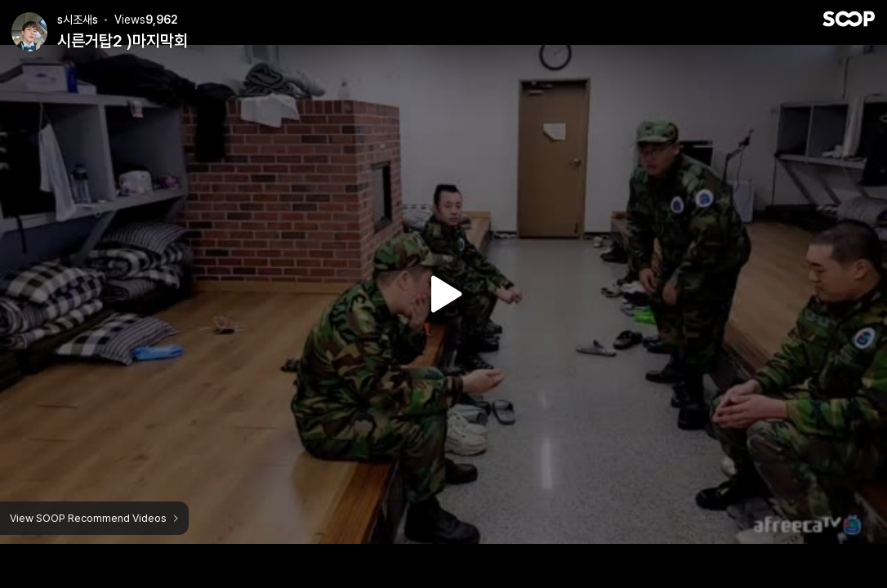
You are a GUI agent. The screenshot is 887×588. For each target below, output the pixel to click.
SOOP (849, 19)
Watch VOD (443, 294)
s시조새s (78, 20)
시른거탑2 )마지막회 (123, 41)
